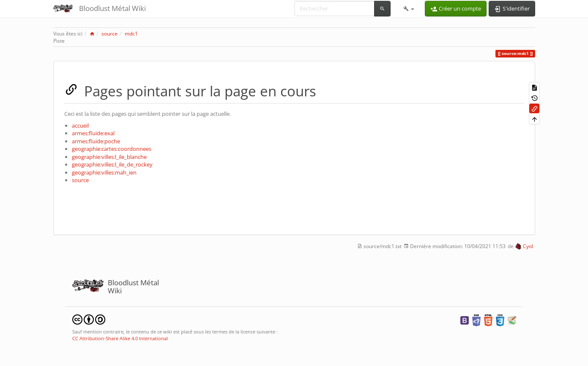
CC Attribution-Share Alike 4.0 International (120, 338)
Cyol (528, 246)
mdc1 (131, 34)
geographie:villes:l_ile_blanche (109, 157)
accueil (80, 126)
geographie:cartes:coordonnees (112, 149)
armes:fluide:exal (93, 133)
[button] (409, 8)
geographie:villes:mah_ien (104, 172)
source (109, 34)
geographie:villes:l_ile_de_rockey (112, 164)
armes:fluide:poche (96, 141)
